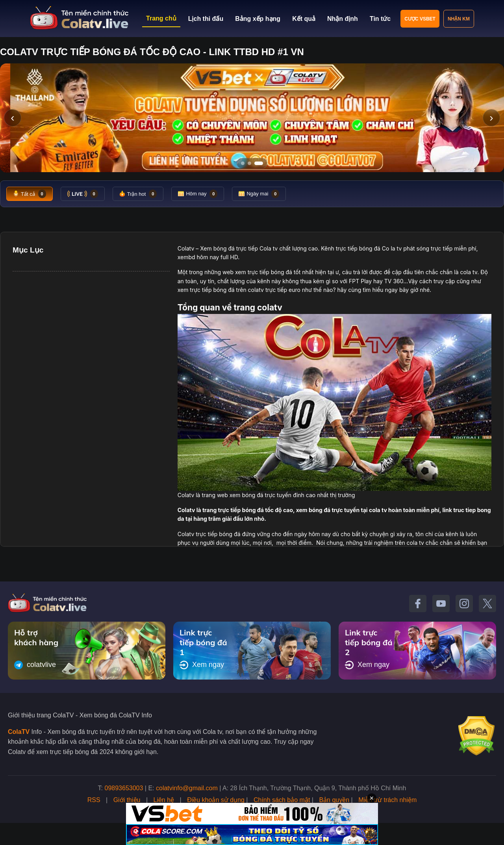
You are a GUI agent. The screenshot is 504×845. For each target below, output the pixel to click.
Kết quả (304, 19)
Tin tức (380, 19)
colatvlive (35, 665)
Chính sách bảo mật (282, 800)
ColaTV (19, 732)
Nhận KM (459, 19)
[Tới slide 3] (261, 163)
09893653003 (124, 788)
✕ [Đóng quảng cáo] (372, 798)
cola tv (469, 272)
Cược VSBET (420, 19)
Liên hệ (164, 800)
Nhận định (343, 19)
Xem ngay (202, 665)
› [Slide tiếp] (491, 118)
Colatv (186, 248)
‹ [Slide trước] (12, 118)
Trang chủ (161, 18)
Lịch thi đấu (206, 19)
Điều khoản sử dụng (216, 800)
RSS (94, 800)
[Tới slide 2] (252, 163)
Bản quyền (334, 800)
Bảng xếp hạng (258, 19)
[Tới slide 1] (243, 163)
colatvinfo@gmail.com (187, 788)
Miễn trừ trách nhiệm (387, 800)
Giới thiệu (127, 800)
